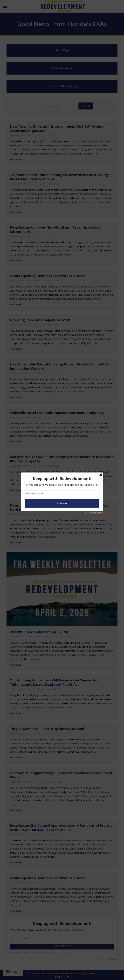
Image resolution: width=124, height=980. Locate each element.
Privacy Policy (62, 977)
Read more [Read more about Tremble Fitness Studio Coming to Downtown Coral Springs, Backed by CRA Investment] (16, 212)
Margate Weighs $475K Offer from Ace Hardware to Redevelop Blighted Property (62, 459)
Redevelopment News (21, 135)
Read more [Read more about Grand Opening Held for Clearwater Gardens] (16, 305)
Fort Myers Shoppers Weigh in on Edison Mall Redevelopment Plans (61, 775)
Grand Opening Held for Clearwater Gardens (47, 276)
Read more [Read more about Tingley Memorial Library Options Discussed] (16, 758)
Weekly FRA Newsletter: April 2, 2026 (40, 632)
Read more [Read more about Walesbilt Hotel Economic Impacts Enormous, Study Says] (16, 442)
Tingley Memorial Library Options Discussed (47, 729)
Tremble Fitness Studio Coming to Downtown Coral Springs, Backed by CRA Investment (60, 177)
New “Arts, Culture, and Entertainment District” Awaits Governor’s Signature (57, 128)
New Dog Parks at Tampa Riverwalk (40, 320)
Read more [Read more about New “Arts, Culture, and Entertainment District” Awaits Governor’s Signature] (16, 159)
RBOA (93, 973)
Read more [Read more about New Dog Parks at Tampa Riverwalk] (16, 349)
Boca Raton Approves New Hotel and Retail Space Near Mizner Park (56, 229)
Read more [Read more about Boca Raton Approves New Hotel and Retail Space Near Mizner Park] (16, 260)
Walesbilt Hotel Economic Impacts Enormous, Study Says (57, 413)
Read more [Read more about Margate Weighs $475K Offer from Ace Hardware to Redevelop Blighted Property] (16, 490)
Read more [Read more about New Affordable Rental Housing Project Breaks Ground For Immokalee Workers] (16, 397)
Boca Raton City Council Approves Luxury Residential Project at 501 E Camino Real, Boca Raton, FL (61, 828)
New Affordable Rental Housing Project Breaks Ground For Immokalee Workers (59, 366)
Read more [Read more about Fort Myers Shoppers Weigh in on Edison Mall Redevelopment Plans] (16, 810)
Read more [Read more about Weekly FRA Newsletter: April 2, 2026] (16, 665)
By (40, 135)
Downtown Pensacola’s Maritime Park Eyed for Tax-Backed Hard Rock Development (59, 507)
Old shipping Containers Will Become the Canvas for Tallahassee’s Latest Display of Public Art (54, 682)
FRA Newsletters (18, 637)
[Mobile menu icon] (5, 6)
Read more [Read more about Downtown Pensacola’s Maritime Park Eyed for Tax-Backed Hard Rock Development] (16, 543)
